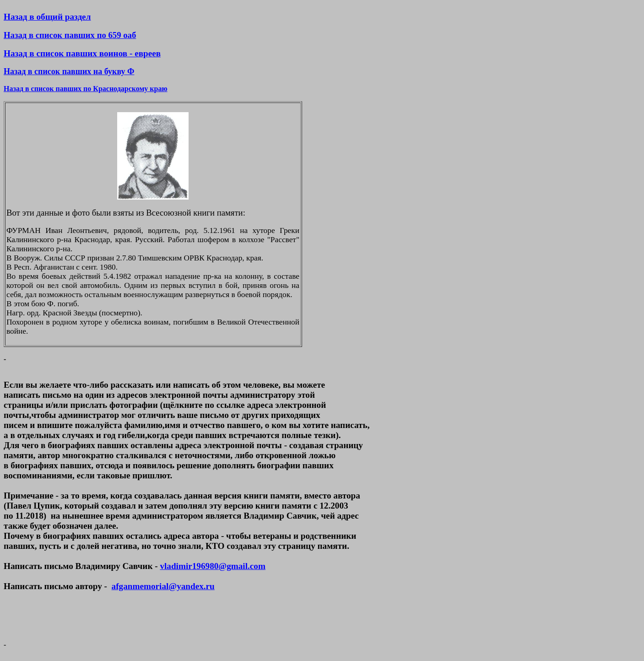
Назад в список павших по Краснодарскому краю (86, 89)
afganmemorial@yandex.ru (163, 586)
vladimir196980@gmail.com (212, 566)
